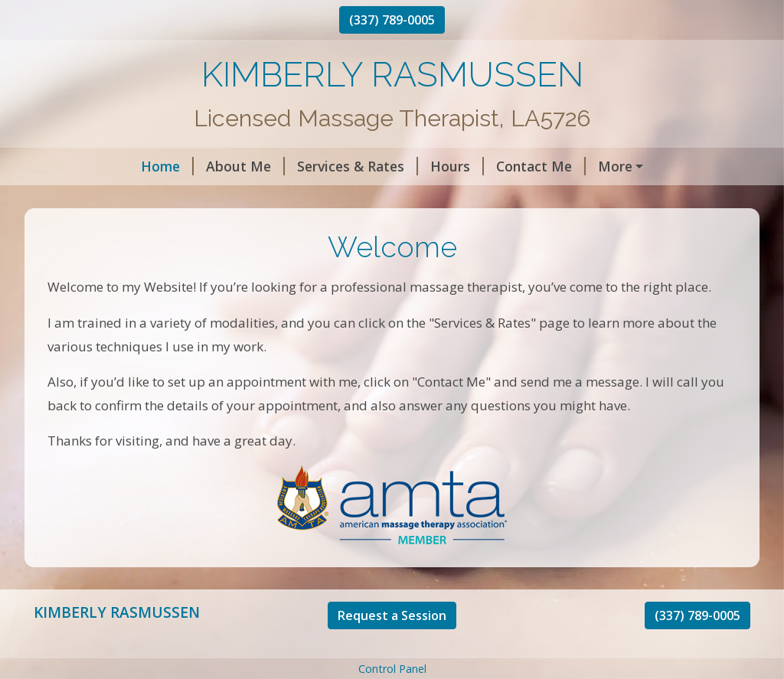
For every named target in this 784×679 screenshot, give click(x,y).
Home (72, 166)
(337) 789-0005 (392, 20)
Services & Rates (263, 166)
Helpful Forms (557, 166)
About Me (150, 166)
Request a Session (392, 648)
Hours (362, 166)
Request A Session (106, 199)
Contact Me (446, 166)
